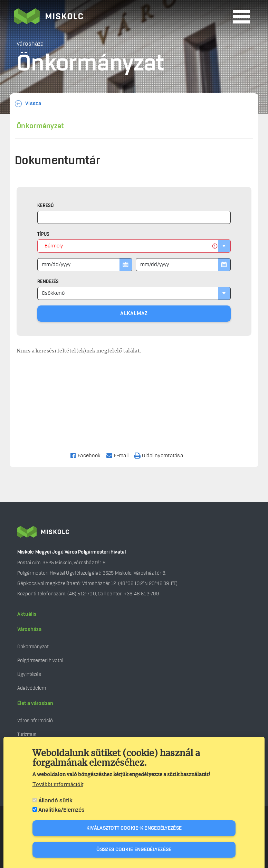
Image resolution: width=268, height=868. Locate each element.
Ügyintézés (29, 674)
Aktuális (27, 614)
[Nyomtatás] (162, 455)
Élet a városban (35, 704)
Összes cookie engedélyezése (134, 850)
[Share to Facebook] (88, 455)
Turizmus (27, 734)
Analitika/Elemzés (61, 810)
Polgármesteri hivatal (40, 661)
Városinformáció (35, 721)
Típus (43, 234)
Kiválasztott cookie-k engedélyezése (134, 828)
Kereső (45, 206)
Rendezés (48, 282)
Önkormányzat (40, 126)
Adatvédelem (32, 688)
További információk (58, 785)
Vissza (33, 104)
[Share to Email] (120, 455)
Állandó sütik (55, 801)
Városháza (29, 630)
